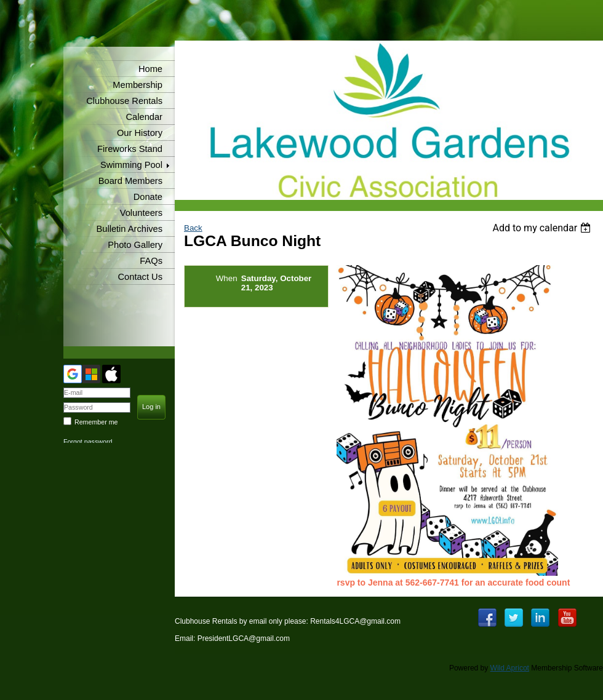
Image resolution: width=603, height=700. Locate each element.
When (227, 278)
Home (150, 69)
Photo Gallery (135, 245)
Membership (138, 85)
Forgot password (88, 442)
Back (193, 228)
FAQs (151, 261)
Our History (140, 133)
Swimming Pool (131, 165)
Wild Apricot (510, 668)
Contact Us (141, 277)
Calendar (144, 117)
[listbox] (543, 228)
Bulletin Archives (129, 229)
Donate (148, 197)
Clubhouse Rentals (124, 101)
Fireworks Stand (130, 149)
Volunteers (141, 213)
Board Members (130, 181)
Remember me (96, 422)
